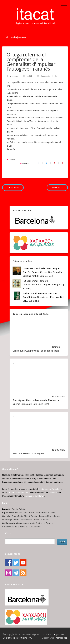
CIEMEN (53, 492)
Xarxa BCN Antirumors (18, 492)
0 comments (45, 76)
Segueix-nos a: (12, 554)
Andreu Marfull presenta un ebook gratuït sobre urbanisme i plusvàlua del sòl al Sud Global (43, 297)
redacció (15, 76)
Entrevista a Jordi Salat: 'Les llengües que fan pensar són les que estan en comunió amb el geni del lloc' (42, 272)
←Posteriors (13, 187)
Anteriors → (57, 187)
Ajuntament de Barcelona (50, 489)
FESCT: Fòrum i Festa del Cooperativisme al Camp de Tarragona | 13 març (43, 285)
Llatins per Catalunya (35, 496)
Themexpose (61, 638)
